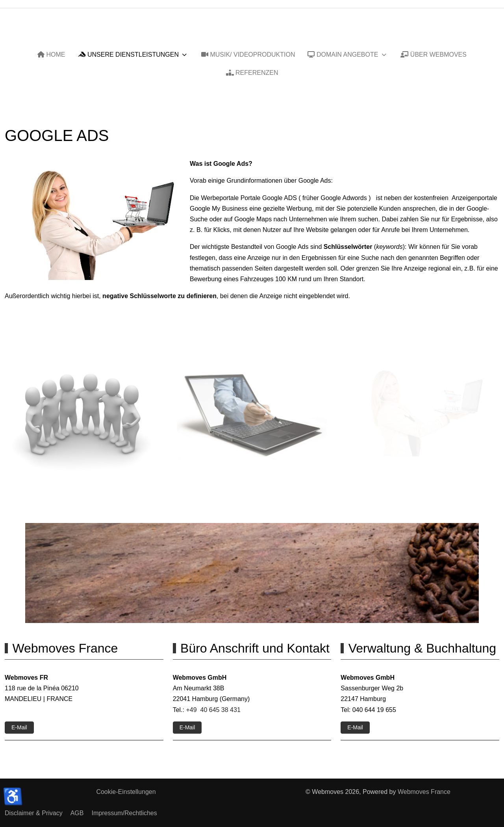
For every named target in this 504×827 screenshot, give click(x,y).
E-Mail (19, 727)
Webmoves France (424, 792)
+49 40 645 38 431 (213, 710)
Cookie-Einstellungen (126, 792)
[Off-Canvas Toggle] (493, 33)
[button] (82, 416)
